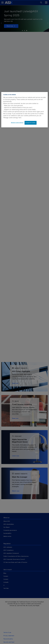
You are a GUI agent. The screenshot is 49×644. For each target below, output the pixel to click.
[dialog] (24, 110)
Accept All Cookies (30, 123)
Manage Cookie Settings (17, 123)
